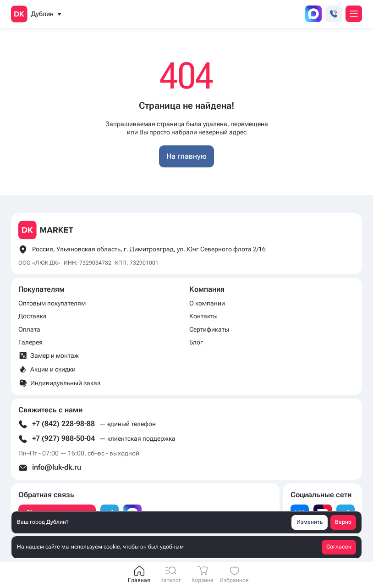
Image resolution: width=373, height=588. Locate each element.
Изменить (310, 522)
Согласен (339, 547)
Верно (343, 522)
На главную (186, 156)
